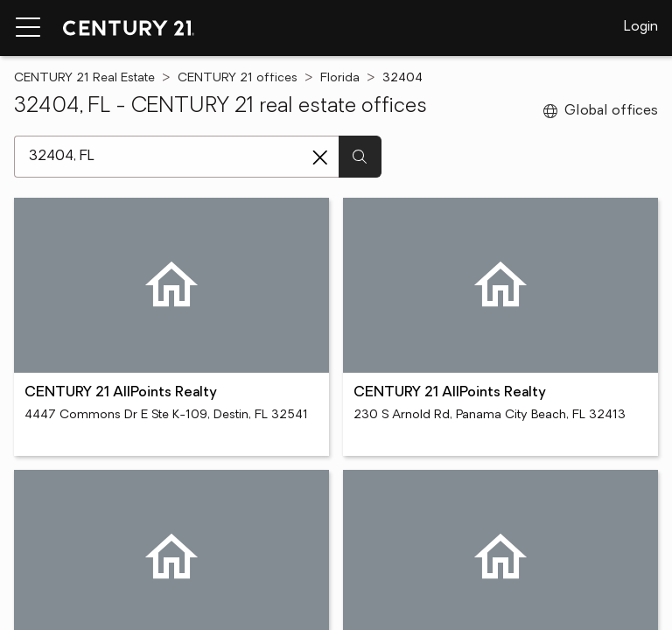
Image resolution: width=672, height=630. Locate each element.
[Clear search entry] (320, 157)
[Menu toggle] (28, 28)
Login (641, 27)
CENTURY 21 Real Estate (84, 78)
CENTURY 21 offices (238, 78)
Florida (340, 78)
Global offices (601, 111)
